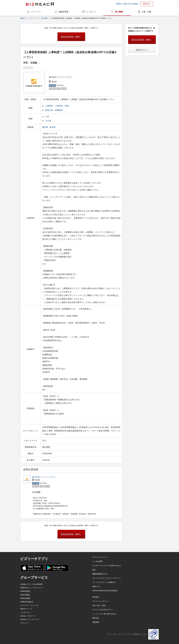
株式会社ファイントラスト (44, 477)
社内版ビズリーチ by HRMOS (31, 584)
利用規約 (96, 597)
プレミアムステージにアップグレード (107, 578)
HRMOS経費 (25, 598)
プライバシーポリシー (101, 601)
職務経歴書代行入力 (100, 574)
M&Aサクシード (26, 609)
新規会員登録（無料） (71, 37)
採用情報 (96, 622)
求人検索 (119, 12)
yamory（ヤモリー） (28, 616)
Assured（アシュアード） (30, 619)
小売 (47, 117)
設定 (94, 570)
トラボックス (25, 612)
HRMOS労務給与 (27, 602)
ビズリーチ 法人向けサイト (103, 610)
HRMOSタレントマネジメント (32, 588)
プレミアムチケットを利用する (104, 582)
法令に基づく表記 (99, 605)
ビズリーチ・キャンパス (30, 605)
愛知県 (45, 127)
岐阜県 (53, 127)
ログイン (147, 4)
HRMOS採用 (25, 591)
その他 (48, 121)
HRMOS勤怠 (25, 595)
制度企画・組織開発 (54, 110)
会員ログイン (142, 50)
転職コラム (96, 586)
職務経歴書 (63, 12)
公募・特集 (147, 12)
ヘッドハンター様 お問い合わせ (104, 614)
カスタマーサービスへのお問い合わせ (107, 566)
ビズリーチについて (100, 557)
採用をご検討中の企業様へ (128, 4)
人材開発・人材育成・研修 (57, 106)
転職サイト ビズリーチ (29, 18)
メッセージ (91, 12)
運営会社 (96, 618)
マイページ (36, 12)
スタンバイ (24, 623)
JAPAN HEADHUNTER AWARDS (105, 591)
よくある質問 (97, 561)
